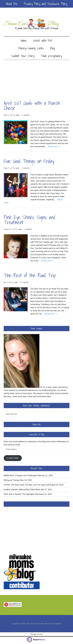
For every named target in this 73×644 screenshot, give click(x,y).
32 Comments (24, 282)
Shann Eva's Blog (37, 24)
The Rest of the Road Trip (30, 275)
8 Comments (28, 229)
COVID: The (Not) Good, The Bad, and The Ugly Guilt (27, 485)
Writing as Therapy (12, 480)
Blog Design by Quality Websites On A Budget (44, 624)
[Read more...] (54, 146)
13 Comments (26, 115)
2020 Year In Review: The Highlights (19, 494)
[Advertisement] (36, 78)
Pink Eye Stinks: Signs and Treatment (29, 220)
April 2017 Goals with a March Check (32, 106)
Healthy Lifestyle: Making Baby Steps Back (22, 490)
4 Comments (25, 168)
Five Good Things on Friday (29, 161)
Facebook (36, 504)
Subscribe (13, 458)
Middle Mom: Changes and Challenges (20, 475)
